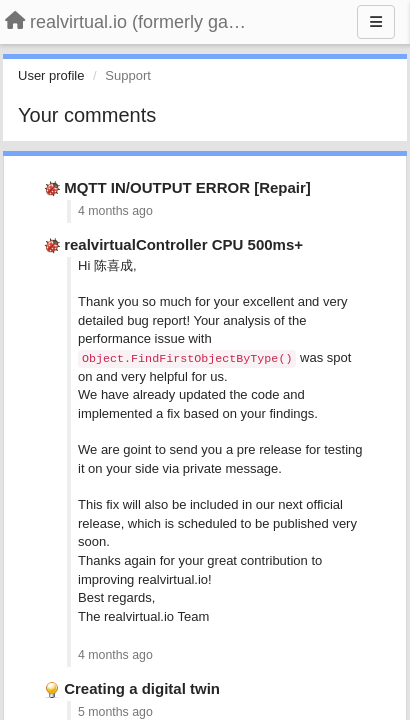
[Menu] (376, 22)
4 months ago (115, 211)
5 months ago (115, 712)
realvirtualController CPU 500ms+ (183, 244)
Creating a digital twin (142, 688)
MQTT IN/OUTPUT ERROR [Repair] (187, 187)
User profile (51, 75)
